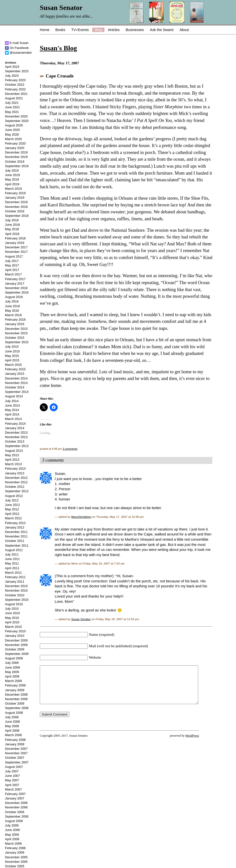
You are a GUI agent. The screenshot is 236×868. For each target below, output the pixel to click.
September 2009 (17, 654)
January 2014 (15, 428)
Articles (114, 30)
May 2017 (12, 265)
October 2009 (15, 649)
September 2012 (17, 491)
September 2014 (17, 392)
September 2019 (17, 166)
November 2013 (16, 437)
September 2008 (17, 708)
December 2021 (16, 94)
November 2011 (16, 536)
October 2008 (15, 703)
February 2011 (15, 577)
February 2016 (15, 320)
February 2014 (15, 424)
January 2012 (15, 527)
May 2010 (12, 618)
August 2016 (14, 297)
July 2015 (12, 347)
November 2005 (16, 862)
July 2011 (12, 554)
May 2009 (12, 672)
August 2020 (14, 125)
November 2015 (16, 333)
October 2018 (15, 211)
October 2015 (15, 338)
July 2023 (12, 76)
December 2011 (16, 532)
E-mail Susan (17, 43)
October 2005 (15, 866)
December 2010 (16, 586)
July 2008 (12, 717)
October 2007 (15, 758)
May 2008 (12, 726)
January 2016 (15, 324)
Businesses (135, 30)
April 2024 (12, 67)
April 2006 (12, 839)
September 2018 (17, 216)
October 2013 (15, 441)
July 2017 (12, 261)
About (184, 30)
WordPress (192, 743)
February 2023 (15, 80)
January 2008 (15, 744)
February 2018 (15, 238)
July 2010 (12, 609)
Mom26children (81, 517)
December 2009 (16, 640)
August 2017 (14, 256)
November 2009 (16, 645)
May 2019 (12, 179)
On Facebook (17, 48)
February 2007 (15, 794)
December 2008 (16, 695)
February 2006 (15, 848)
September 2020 (17, 121)
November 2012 (16, 482)
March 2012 (13, 518)
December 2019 (16, 152)
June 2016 (12, 306)
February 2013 (15, 469)
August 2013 (14, 451)
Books (60, 30)
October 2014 (15, 387)
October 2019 (15, 162)
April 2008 (12, 731)
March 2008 (13, 735)
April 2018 (12, 234)
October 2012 (15, 487)
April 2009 (12, 676)
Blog (98, 30)
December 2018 (16, 202)
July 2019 (12, 170)
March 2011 (13, 573)
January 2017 (15, 283)
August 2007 (14, 767)
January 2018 (15, 243)
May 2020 (12, 134)
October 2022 (15, 85)
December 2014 (16, 378)
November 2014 (16, 383)
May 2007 (12, 780)
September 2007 (17, 762)
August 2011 (14, 550)
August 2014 (14, 396)
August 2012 (14, 496)
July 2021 (12, 103)
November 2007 (16, 753)
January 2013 (15, 473)
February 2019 (15, 193)
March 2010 (13, 627)
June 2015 (12, 351)
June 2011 (12, 559)
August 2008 (14, 713)
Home (45, 30)
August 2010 (14, 604)
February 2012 (15, 523)
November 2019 (16, 157)
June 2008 (12, 722)
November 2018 (16, 207)
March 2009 (13, 681)
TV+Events (80, 30)
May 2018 (12, 229)
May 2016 (12, 311)
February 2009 (15, 685)
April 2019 (12, 184)
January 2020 (15, 148)
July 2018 (12, 220)
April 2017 (12, 270)
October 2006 (15, 812)
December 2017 (16, 247)
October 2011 (15, 541)
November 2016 (16, 288)
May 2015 (12, 356)
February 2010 (15, 631)
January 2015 (15, 374)
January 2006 (15, 852)
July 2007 (12, 771)
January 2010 (15, 636)
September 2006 (17, 816)
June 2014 (12, 405)
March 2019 (13, 189)
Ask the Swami (162, 30)
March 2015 (13, 365)
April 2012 (12, 514)
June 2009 (12, 667)
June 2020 (12, 130)
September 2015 (17, 342)
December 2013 (16, 433)
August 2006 (14, 821)
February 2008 (15, 740)
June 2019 (12, 175)
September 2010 (17, 600)
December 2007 (16, 749)
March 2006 (13, 844)
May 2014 (12, 410)
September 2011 (17, 546)
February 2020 (15, 143)
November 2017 (16, 252)
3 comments (70, 449)
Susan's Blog (58, 48)
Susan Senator (81, 619)
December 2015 (16, 329)
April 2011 (12, 568)
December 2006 (16, 803)
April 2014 (12, 414)
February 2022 (15, 89)
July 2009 (12, 663)
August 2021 (14, 98)
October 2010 (15, 595)
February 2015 (15, 369)
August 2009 (14, 658)
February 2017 (15, 279)
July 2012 (12, 500)
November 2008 (16, 699)
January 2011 (15, 582)
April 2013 (12, 460)
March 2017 (13, 274)
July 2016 (12, 301)
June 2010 (12, 613)
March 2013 (13, 464)
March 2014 (13, 419)
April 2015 (12, 360)
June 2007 (12, 776)
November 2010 (16, 590)
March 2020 (13, 139)
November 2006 (16, 807)
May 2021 (12, 112)
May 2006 (12, 835)
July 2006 (12, 825)
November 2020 (16, 116)
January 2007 (15, 798)
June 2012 (12, 505)
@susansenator (18, 53)
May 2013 (12, 455)
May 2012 (12, 509)
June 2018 (12, 225)
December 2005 (16, 857)
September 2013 (17, 446)
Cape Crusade (60, 76)
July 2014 (12, 401)
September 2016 (17, 292)
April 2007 (12, 785)
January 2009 (15, 690)
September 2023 (17, 71)
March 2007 (13, 789)
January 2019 (15, 198)
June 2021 (12, 107)
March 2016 (13, 315)
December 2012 (16, 478)
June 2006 (12, 830)
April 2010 (12, 622)
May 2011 (12, 563)
